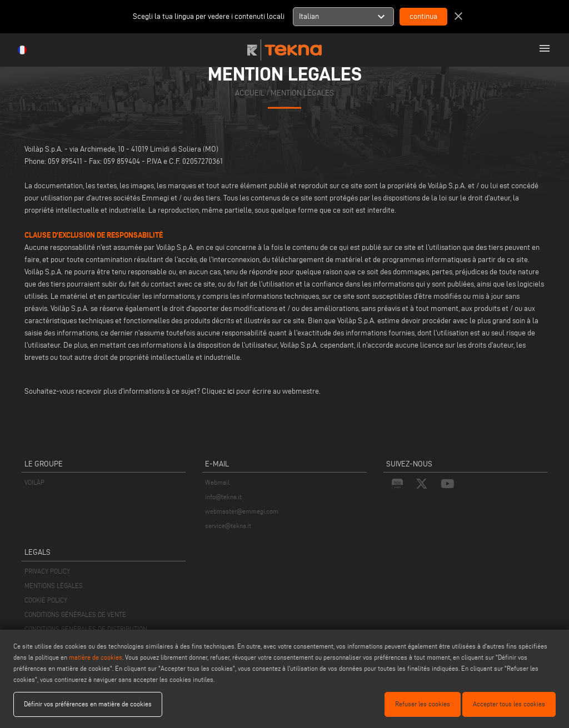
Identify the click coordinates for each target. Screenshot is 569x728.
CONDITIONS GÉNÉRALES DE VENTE (75, 614)
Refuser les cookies (423, 704)
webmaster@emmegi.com (242, 511)
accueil (250, 93)
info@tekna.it (223, 497)
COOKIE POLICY (46, 600)
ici (231, 391)
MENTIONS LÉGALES (54, 586)
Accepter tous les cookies (509, 704)
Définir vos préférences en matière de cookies (88, 704)
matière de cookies (96, 657)
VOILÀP (34, 482)
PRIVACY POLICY (47, 571)
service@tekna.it (228, 526)
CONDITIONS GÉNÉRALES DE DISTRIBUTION (86, 629)
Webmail (217, 482)
